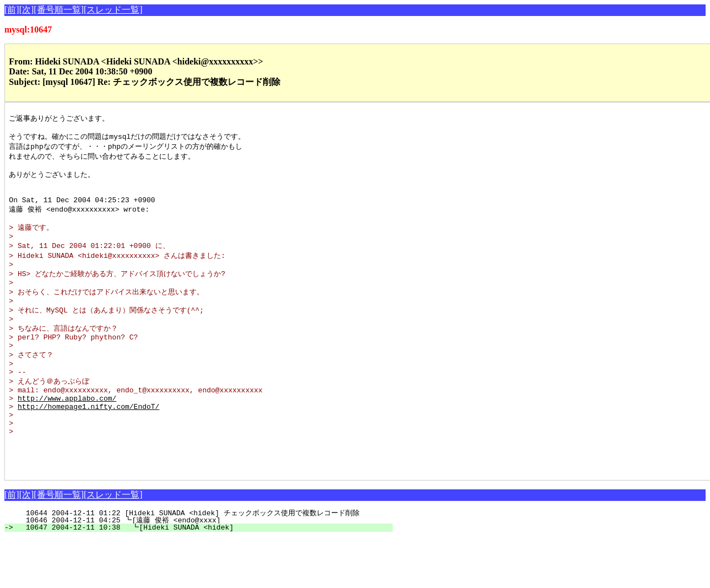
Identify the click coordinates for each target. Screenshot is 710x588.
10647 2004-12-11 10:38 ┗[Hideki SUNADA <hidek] (203, 577)
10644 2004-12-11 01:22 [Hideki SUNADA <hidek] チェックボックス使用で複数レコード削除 (193, 563)
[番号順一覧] (59, 10)
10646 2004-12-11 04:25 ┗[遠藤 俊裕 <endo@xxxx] (201, 570)
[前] (12, 10)
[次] (27, 10)
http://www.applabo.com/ (67, 434)
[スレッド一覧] (113, 10)
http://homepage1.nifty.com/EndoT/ (88, 444)
